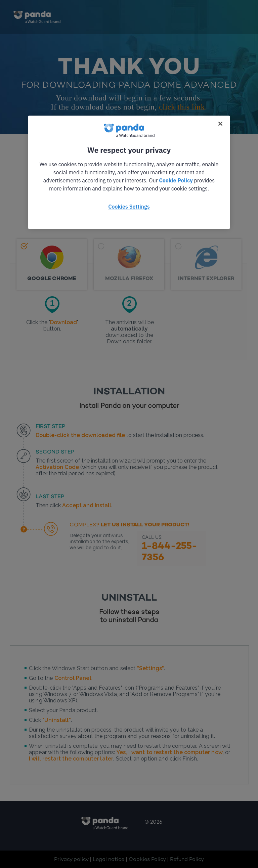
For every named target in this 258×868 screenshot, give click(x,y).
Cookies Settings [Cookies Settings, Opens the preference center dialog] (129, 207)
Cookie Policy (176, 180)
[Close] (220, 124)
